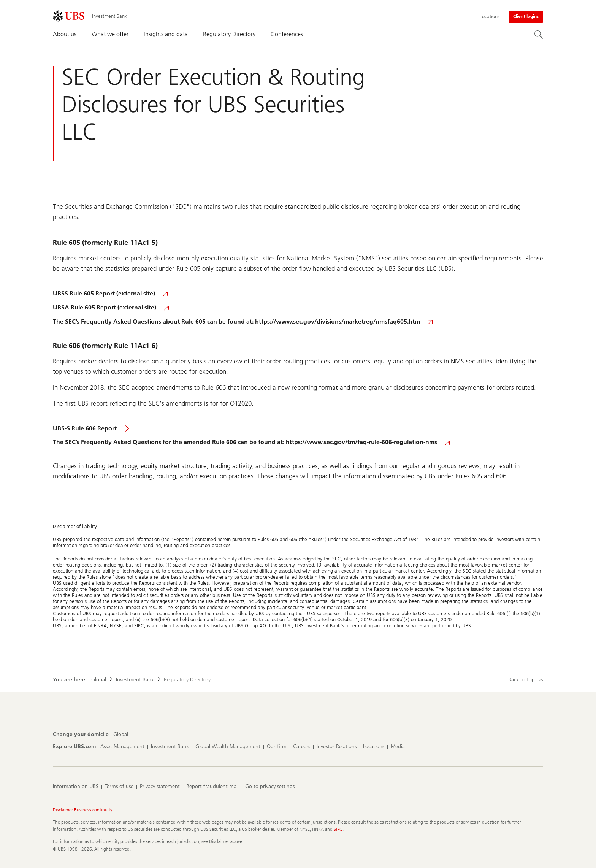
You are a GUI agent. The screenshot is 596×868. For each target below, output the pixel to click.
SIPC (338, 829)
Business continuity (93, 810)
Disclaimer (63, 810)
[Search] (539, 35)
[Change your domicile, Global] (121, 735)
